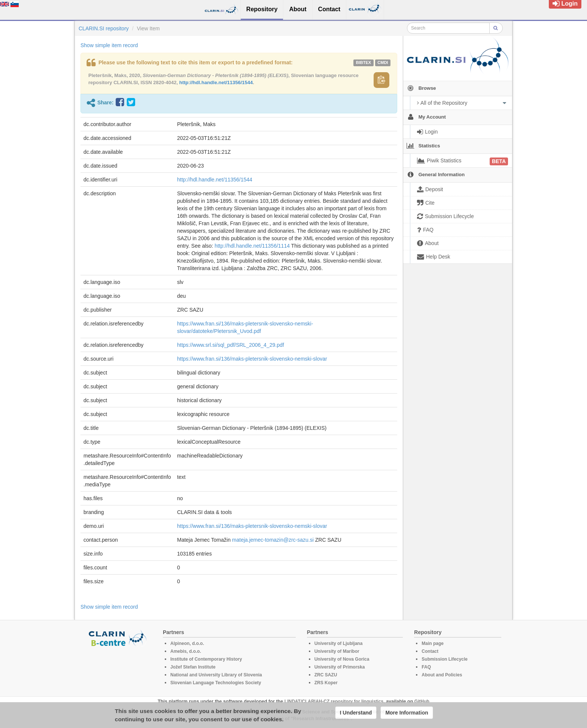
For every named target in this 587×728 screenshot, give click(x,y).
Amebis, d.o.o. (186, 651)
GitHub (422, 701)
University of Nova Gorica (342, 659)
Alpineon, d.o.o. (187, 643)
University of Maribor (337, 651)
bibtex (364, 62)
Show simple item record (109, 45)
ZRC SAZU (326, 675)
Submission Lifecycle (445, 659)
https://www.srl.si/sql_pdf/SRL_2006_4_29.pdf (231, 345)
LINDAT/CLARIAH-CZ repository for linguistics (334, 701)
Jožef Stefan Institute (193, 667)
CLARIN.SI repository (104, 28)
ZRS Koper (326, 683)
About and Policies (442, 675)
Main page (433, 643)
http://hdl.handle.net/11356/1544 (216, 82)
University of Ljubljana (339, 643)
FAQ (426, 667)
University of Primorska (340, 667)
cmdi (383, 62)
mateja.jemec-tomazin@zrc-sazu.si (273, 540)
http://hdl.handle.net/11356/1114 (252, 246)
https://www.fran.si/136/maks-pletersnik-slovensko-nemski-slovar (252, 359)
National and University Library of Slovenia (216, 675)
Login (565, 4)
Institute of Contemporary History (206, 659)
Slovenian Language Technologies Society (216, 683)
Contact (430, 651)
